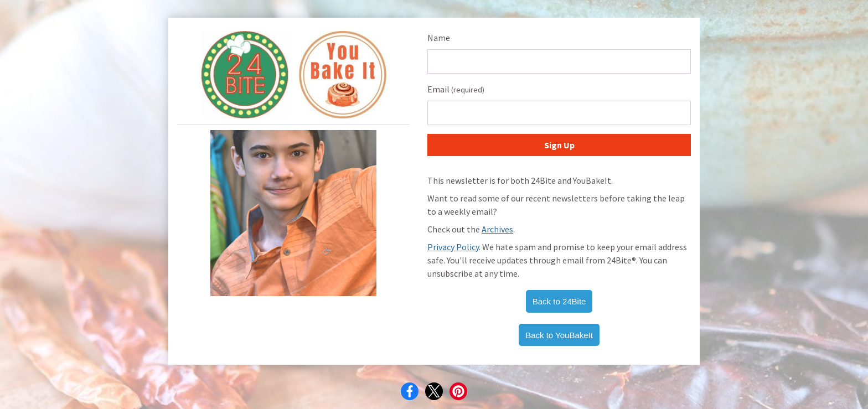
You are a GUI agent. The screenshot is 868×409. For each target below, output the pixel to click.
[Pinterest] (458, 391)
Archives (497, 229)
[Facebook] (410, 391)
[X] (434, 391)
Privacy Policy (453, 247)
